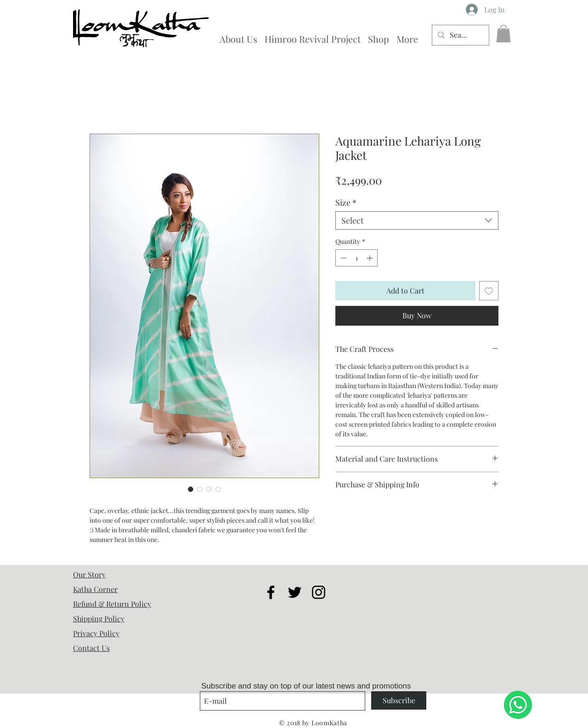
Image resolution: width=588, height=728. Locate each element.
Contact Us (91, 648)
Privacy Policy (96, 633)
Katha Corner (95, 589)
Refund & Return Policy (112, 604)
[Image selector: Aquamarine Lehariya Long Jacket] (191, 489)
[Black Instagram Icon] (319, 592)
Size (346, 203)
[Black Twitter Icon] (295, 592)
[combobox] (417, 220)
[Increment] (370, 258)
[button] (503, 34)
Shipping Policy (99, 618)
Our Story (89, 574)
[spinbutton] (356, 258)
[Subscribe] (399, 700)
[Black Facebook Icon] (271, 592)
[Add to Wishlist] (489, 291)
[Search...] (460, 35)
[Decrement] (342, 258)
